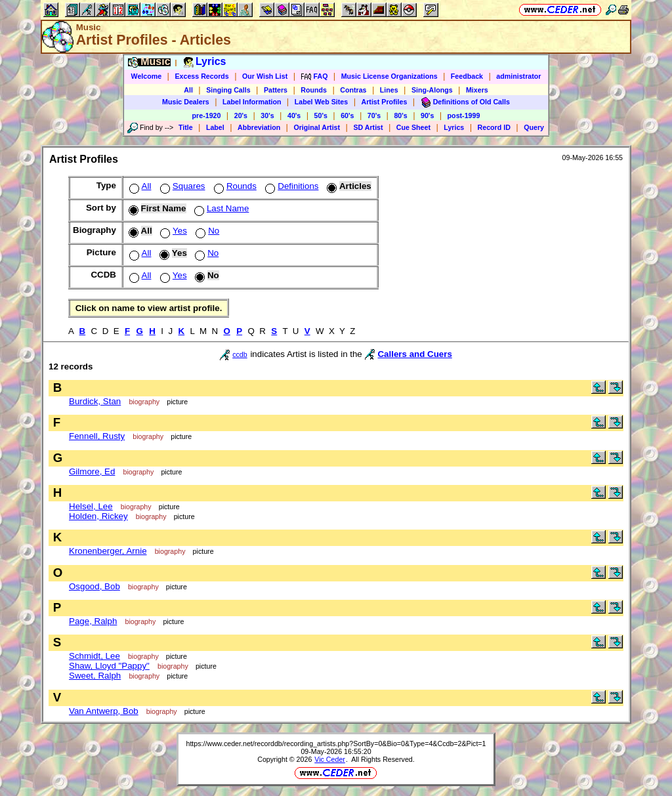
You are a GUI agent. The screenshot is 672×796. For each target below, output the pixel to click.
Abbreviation (259, 127)
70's (374, 115)
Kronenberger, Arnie (108, 551)
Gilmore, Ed (92, 471)
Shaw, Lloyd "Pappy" (109, 666)
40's (294, 115)
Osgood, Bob (94, 586)
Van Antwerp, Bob (104, 711)
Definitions (290, 186)
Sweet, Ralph (95, 676)
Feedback (467, 76)
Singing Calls (228, 90)
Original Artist (317, 127)
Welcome (147, 76)
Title (186, 127)
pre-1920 (207, 115)
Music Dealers (186, 102)
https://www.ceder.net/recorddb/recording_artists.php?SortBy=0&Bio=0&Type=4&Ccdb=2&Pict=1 (336, 744)
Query (534, 127)
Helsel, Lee (91, 506)
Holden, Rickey (98, 516)
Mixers (477, 90)
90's (427, 115)
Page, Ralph (93, 621)
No (206, 231)
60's (347, 115)
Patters (276, 90)
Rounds (314, 90)
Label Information (252, 102)
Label (215, 127)
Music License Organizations (389, 76)
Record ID (494, 127)
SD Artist (368, 127)
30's (267, 115)
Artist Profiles (385, 102)
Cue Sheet (413, 127)
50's (321, 115)
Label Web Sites (322, 102)
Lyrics (454, 127)
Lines (389, 90)
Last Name (220, 208)
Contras (353, 90)
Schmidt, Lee (94, 656)
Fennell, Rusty (97, 436)
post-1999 (464, 115)
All (188, 90)
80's (400, 115)
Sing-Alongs (432, 90)
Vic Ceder (330, 759)
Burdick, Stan (95, 401)
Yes (172, 231)
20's (241, 115)
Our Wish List (265, 76)
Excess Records (201, 76)
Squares (181, 186)
